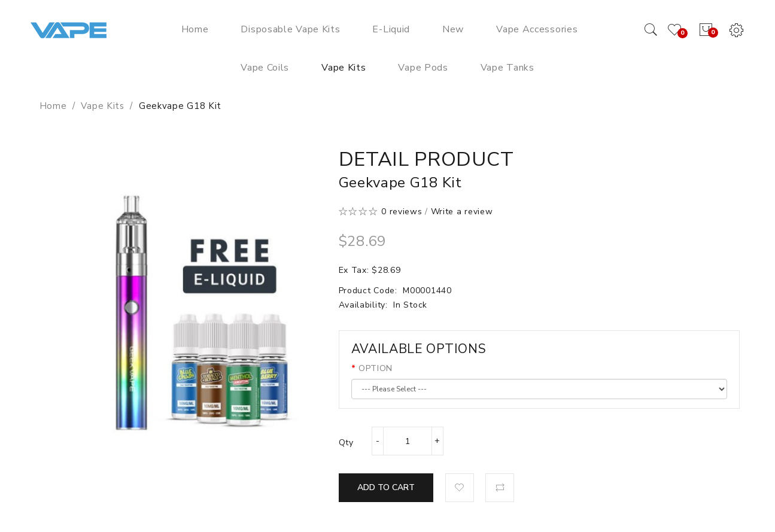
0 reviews (402, 212)
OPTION (376, 368)
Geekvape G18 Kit (180, 106)
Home (53, 106)
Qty (346, 443)
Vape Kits (102, 106)
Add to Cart (386, 487)
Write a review (462, 212)
